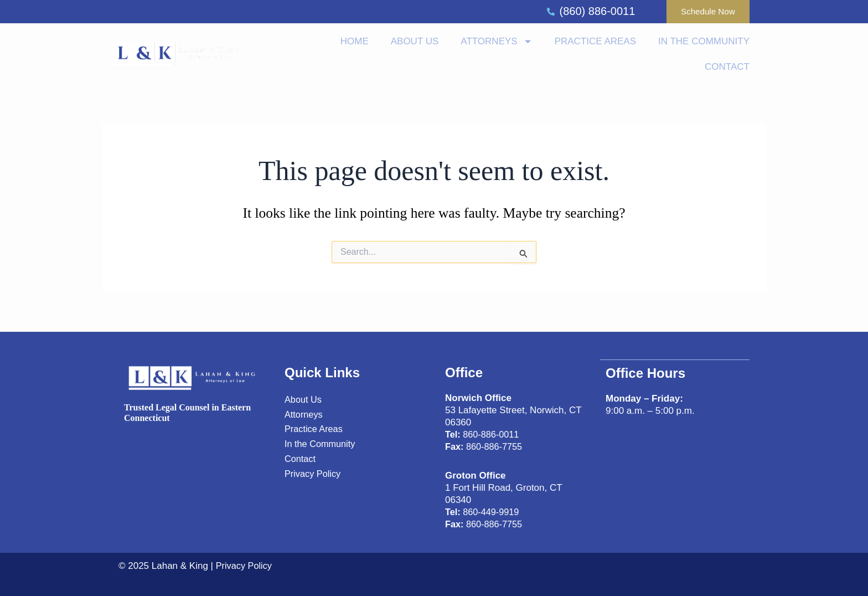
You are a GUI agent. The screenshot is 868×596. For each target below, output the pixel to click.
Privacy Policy (247, 566)
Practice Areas (595, 43)
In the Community (704, 43)
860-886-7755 (485, 447)
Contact (727, 69)
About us (415, 43)
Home (355, 43)
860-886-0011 (484, 435)
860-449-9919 (484, 512)
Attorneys (496, 44)
